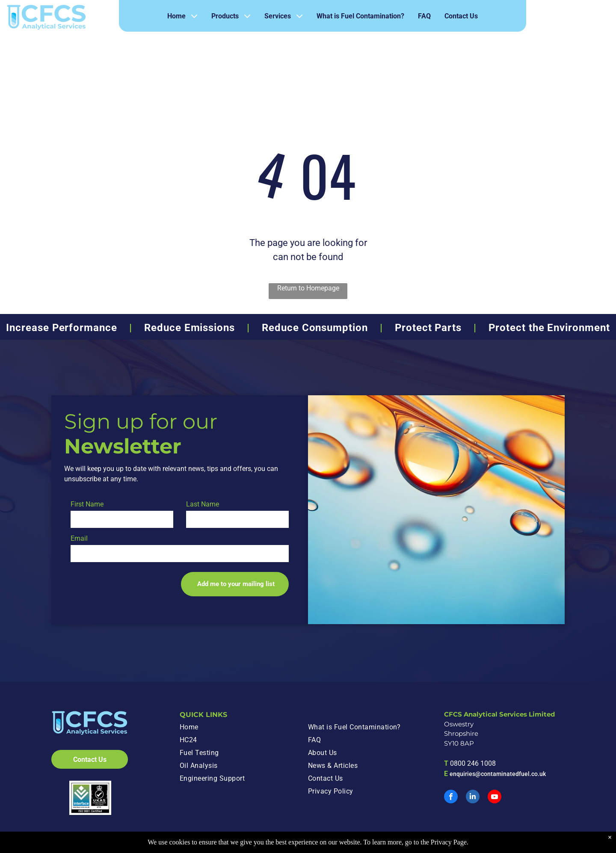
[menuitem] (239, 727)
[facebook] (451, 798)
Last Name (203, 504)
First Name (87, 504)
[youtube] (495, 798)
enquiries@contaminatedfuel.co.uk (498, 774)
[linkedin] (473, 798)
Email (79, 538)
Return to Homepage (308, 288)
